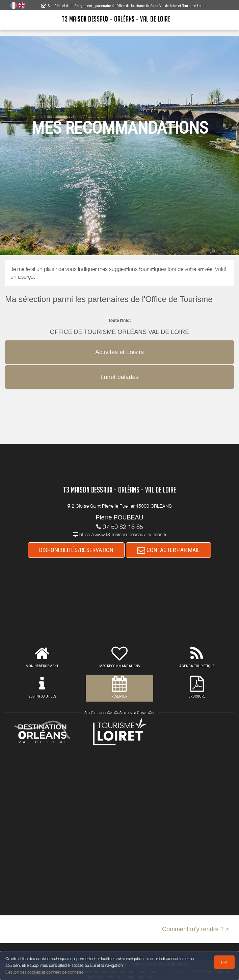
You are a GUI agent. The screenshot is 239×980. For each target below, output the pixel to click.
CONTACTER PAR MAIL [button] (168, 550)
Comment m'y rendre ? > (195, 929)
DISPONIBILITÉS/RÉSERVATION (76, 550)
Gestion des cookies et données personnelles (45, 972)
